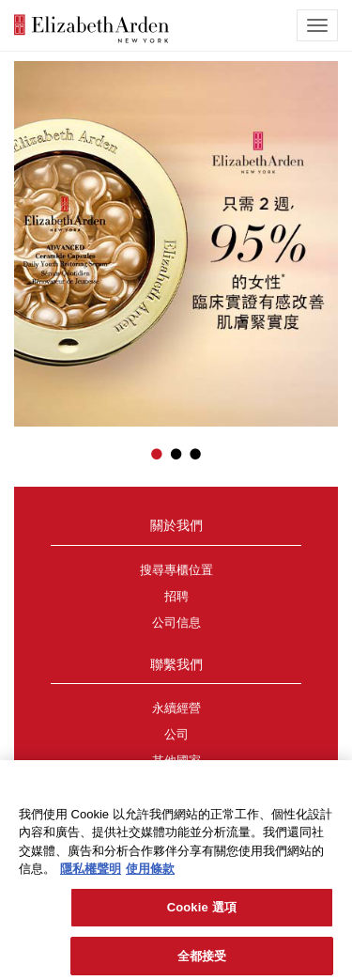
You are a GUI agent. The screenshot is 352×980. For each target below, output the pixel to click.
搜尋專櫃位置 (176, 570)
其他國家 (176, 761)
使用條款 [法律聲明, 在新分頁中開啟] (150, 874)
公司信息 (176, 623)
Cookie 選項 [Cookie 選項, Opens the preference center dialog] (202, 912)
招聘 (176, 597)
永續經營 (176, 708)
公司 (176, 735)
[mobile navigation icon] (317, 25)
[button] (28, 234)
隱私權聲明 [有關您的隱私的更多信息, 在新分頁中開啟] (91, 874)
